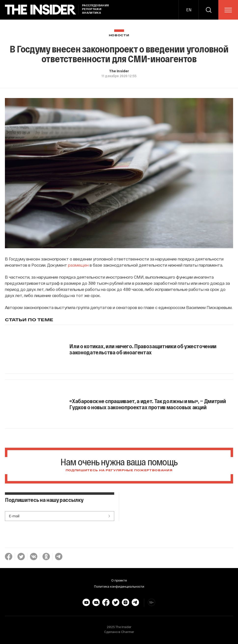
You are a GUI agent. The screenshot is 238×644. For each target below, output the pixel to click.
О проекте (119, 580)
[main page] (41, 10)
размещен (78, 265)
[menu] (228, 10)
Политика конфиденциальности (119, 586)
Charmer (128, 632)
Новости (119, 35)
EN (189, 10)
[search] (209, 10)
